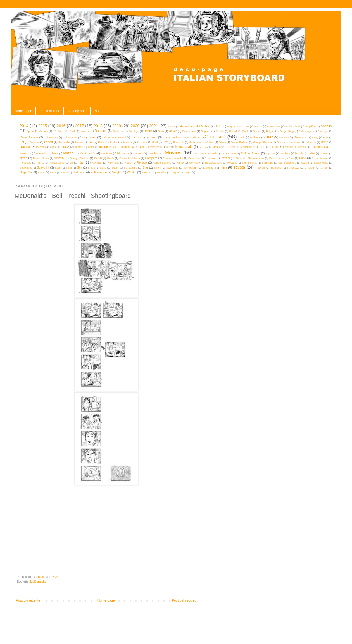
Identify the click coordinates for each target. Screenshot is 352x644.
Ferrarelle (64, 142)
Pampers (151, 158)
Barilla (148, 131)
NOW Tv (59, 158)
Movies (173, 152)
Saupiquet (26, 168)
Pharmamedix (256, 158)
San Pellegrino (287, 163)
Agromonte (274, 126)
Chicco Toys (70, 137)
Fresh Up (179, 142)
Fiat (90, 142)
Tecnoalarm (191, 168)
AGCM (258, 126)
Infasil (91, 147)
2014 (24, 126)
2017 (80, 126)
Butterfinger (306, 131)
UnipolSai (26, 172)
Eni (22, 142)
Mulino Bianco (250, 153)
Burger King (286, 131)
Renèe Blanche (162, 163)
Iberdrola (41, 147)
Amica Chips (293, 126)
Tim (224, 167)
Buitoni (257, 131)
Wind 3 (132, 172)
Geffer (210, 142)
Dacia (242, 137)
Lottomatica (320, 147)
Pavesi (225, 158)
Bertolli (233, 131)
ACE (218, 126)
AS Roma (59, 131)
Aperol (30, 131)
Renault (142, 162)
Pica (292, 158)
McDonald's (87, 153)
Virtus (64, 172)
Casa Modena (29, 137)
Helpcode (311, 142)
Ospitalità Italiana (130, 158)
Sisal (69, 168)
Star (145, 167)
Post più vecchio (184, 600)
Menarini (123, 153)
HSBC (325, 142)
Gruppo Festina (262, 142)
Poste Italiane (320, 158)
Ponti (303, 158)
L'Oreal (231, 147)
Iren (168, 147)
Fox (165, 142)
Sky (79, 167)
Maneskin (25, 153)
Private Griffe (57, 163)
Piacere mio (276, 158)
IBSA (54, 147)
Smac (91, 168)
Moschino (154, 153)
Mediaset (107, 153)
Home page (23, 111)
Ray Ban (97, 163)
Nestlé (300, 153)
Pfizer (239, 158)
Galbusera (195, 142)
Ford (155, 142)
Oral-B (98, 158)
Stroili (157, 168)
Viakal (41, 172)
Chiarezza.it (51, 137)
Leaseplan (246, 147)
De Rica (284, 137)
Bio (96, 111)
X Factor (147, 172)
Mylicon (271, 153)
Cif (84, 137)
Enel (326, 137)
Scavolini (43, 167)
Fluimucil (142, 142)
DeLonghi (300, 137)
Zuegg (187, 172)
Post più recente (28, 600)
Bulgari (270, 131)
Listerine (288, 147)
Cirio (93, 137)
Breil (245, 131)
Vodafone (79, 172)
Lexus (261, 147)
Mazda (68, 153)
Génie (222, 142)
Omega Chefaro (79, 158)
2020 (135, 126)
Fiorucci (127, 142)
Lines (274, 147)
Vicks (53, 172)
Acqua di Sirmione (238, 126)
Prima (40, 163)
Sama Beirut (249, 163)
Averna (85, 131)
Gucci (280, 142)
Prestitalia (25, 163)
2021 (154, 126)
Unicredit (310, 168)
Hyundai (25, 147)
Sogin (115, 168)
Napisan (285, 153)
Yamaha (162, 172)
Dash (269, 137)
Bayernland (189, 131)
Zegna (175, 172)
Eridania (34, 142)
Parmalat (210, 158)
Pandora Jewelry (173, 158)
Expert (48, 142)
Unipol (324, 168)
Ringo (180, 163)
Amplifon (310, 126)
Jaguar (217, 147)
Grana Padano (240, 142)
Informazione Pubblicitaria (116, 147)
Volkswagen (99, 172)
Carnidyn (323, 131)
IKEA (66, 147)
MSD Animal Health (206, 153)
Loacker (303, 147)
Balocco (101, 131)
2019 (116, 126)
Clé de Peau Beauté (114, 137)
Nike (312, 153)
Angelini (326, 126)
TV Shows (293, 168)
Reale (128, 163)
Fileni (101, 142)
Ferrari (79, 142)
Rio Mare (194, 163)
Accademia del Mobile (195, 126)
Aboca (171, 126)
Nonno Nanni (41, 158)
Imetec (79, 147)
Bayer (173, 131)
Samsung (268, 163)
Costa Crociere (172, 137)
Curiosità (215, 137)
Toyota (239, 167)
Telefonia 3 (209, 168)
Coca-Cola (137, 137)
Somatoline (130, 168)
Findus (114, 142)
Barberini (118, 131)
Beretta (220, 131)
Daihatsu (255, 137)
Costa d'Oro (193, 137)
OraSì (110, 158)
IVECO (203, 147)
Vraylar (117, 172)
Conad (153, 137)
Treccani (260, 168)
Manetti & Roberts (47, 153)
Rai (81, 162)
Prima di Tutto (50, 111)
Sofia (103, 168)
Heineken (294, 142)
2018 (98, 126)
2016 (61, 126)
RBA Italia (113, 163)
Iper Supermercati (150, 147)
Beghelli (206, 131)
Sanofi (305, 163)
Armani (44, 131)
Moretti (139, 153)
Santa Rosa (321, 163)
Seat (58, 168)
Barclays (134, 131)
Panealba (194, 158)
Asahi (73, 131)
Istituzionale (184, 147)
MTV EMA (229, 153)
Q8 (71, 163)
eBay (315, 137)
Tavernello (172, 168)
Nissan (324, 153)
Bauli (161, 131)
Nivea (23, 158)
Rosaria (232, 163)
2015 (42, 126)
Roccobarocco (214, 163)
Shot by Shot (77, 111)
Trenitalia (276, 168)
